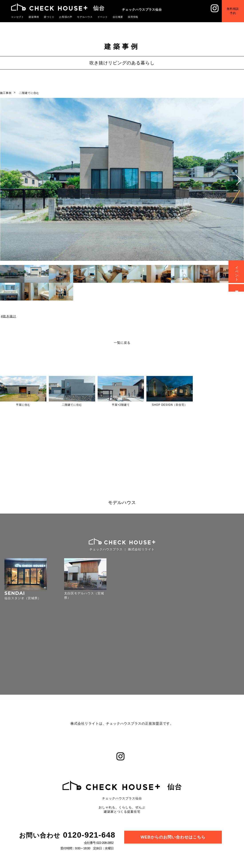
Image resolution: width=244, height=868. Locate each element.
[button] (239, 180)
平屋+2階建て (121, 405)
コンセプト (18, 17)
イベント (103, 17)
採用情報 (133, 17)
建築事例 (34, 17)
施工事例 (6, 93)
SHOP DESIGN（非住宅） (170, 405)
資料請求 (237, 288)
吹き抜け (10, 316)
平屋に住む (23, 405)
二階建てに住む (29, 93)
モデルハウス (85, 17)
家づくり (49, 17)
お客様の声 (66, 17)
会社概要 (118, 17)
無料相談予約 (233, 11)
